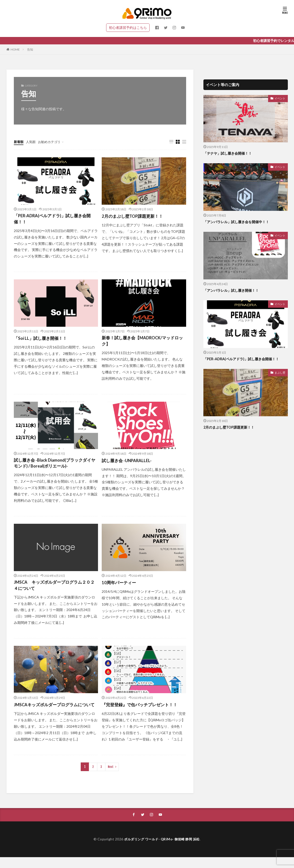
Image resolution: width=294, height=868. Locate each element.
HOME (15, 49)
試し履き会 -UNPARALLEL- (128, 463)
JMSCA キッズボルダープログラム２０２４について (55, 589)
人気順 (32, 142)
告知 (30, 49)
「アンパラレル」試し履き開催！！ (233, 290)
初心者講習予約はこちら (128, 27)
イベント (280, 98)
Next (110, 778)
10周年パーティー (120, 586)
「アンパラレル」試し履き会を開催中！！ (239, 222)
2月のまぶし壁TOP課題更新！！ (134, 216)
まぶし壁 (280, 372)
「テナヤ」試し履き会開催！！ (229, 153)
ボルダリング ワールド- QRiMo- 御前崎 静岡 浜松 (162, 850)
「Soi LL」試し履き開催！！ (42, 340)
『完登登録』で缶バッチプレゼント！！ (142, 709)
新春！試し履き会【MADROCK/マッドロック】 (143, 343)
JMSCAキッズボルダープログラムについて (55, 712)
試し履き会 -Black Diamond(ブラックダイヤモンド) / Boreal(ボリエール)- (55, 466)
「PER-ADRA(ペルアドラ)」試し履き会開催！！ (55, 220)
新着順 (19, 142)
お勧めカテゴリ (52, 142)
